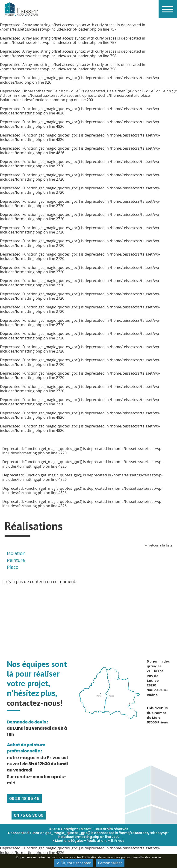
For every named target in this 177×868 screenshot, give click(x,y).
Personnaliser (110, 863)
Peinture (16, 560)
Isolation (16, 553)
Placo (13, 567)
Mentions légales (69, 841)
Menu (166, 5)
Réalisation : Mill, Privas (105, 841)
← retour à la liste (159, 545)
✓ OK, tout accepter (74, 863)
